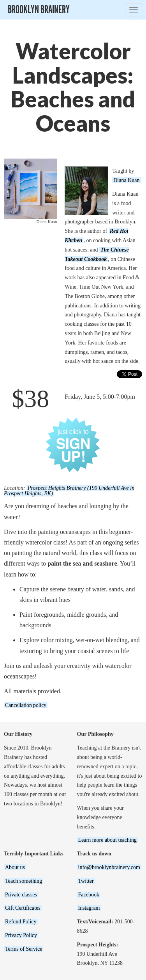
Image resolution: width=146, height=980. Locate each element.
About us (15, 867)
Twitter (86, 881)
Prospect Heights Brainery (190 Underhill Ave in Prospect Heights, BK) (69, 491)
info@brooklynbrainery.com (109, 867)
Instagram (89, 908)
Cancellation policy (26, 705)
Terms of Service (24, 949)
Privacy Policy (21, 935)
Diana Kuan (126, 180)
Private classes (21, 895)
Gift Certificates (23, 908)
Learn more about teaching (107, 840)
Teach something (24, 881)
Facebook (89, 895)
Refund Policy (21, 922)
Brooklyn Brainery (39, 10)
